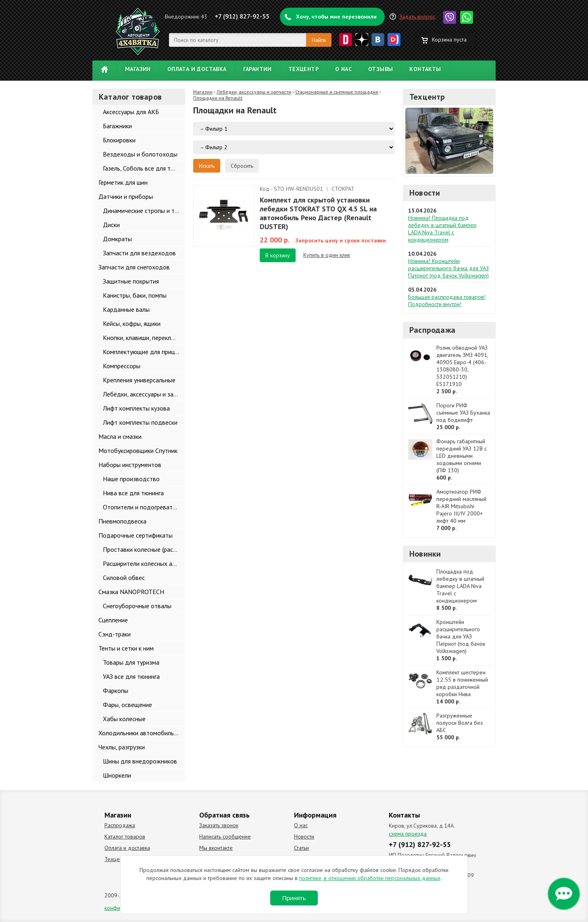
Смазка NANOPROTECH (131, 592)
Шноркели (117, 775)
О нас (343, 69)
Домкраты (117, 239)
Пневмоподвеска (122, 521)
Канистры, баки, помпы (135, 295)
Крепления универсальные (139, 380)
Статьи (301, 848)
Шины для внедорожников (140, 761)
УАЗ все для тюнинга (131, 676)
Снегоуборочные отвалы (137, 606)
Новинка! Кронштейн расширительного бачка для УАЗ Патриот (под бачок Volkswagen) (448, 268)
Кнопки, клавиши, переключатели (144, 338)
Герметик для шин (123, 182)
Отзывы (381, 69)
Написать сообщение (225, 836)
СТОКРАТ (343, 189)
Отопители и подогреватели (143, 507)
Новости (425, 193)
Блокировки (119, 140)
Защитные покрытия (131, 281)
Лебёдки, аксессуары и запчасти (144, 394)
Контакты (425, 69)
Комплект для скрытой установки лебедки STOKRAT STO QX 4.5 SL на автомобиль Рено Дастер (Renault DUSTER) (318, 213)
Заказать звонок (219, 825)
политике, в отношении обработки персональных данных (370, 878)
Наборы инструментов (130, 465)
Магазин (138, 69)
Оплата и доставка (197, 69)
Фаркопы (116, 690)
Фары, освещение (127, 705)
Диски (111, 225)
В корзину (278, 255)
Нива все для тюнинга (133, 493)
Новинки (425, 554)
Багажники (117, 126)
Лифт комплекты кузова (136, 408)
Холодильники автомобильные (141, 733)
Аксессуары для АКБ (131, 112)
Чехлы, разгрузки (122, 747)
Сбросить (242, 166)
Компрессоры (122, 366)
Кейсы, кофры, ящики (132, 323)
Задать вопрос (417, 17)
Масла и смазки (120, 436)
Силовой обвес (124, 578)
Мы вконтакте (216, 848)
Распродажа (432, 330)
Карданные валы (126, 309)
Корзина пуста (449, 40)
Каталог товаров (125, 836)
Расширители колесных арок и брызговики (144, 563)
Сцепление (113, 620)
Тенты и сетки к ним (126, 648)
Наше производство (131, 479)
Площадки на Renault (218, 98)
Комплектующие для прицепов (144, 352)
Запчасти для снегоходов (134, 267)
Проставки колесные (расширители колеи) (144, 549)
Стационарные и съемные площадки (337, 92)
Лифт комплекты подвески (140, 422)
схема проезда (408, 834)
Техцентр (303, 69)
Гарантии (258, 69)
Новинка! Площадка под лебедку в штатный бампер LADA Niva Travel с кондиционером (442, 229)
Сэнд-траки (115, 634)
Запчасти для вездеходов (139, 253)
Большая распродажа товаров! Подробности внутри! (447, 300)
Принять (294, 898)
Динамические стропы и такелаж (144, 211)
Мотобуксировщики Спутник (138, 451)
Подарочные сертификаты (136, 535)
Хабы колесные (124, 719)
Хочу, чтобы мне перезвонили (336, 17)
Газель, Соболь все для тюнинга (144, 168)
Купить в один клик (327, 255)
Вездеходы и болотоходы (140, 154)
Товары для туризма (131, 662)
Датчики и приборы (126, 196)
